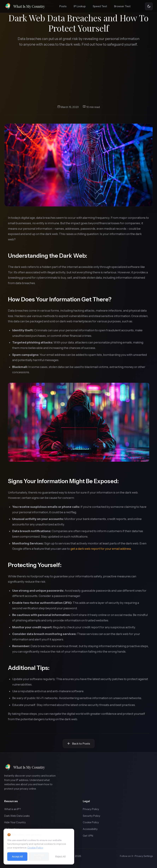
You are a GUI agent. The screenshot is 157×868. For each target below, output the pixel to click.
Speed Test (100, 6)
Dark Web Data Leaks (17, 816)
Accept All (17, 857)
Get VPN (88, 836)
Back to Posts (79, 744)
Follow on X (126, 856)
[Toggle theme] (149, 6)
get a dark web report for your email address (101, 549)
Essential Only (39, 857)
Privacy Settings (144, 856)
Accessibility (90, 829)
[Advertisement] (78, 76)
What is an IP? (13, 809)
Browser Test (122, 6)
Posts (63, 6)
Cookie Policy (91, 822)
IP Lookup (80, 6)
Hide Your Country (15, 822)
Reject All (60, 857)
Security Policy (92, 816)
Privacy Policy (91, 809)
